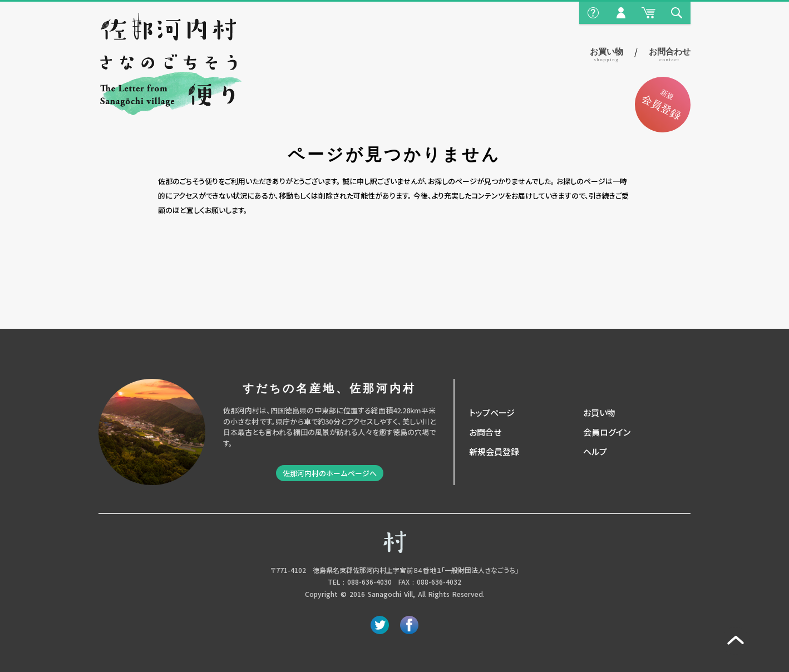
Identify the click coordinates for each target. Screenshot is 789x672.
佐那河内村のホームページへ (330, 473)
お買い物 (606, 55)
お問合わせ (670, 55)
